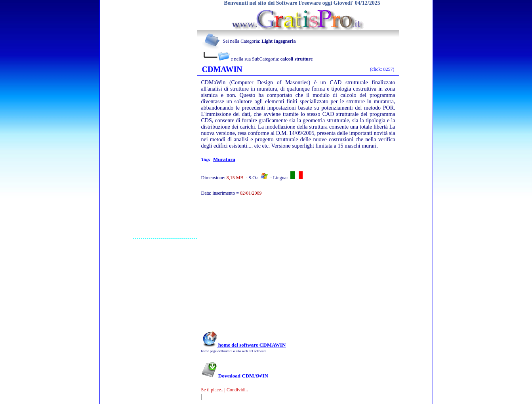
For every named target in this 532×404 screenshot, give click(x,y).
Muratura (224, 159)
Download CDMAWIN (235, 376)
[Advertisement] (165, 119)
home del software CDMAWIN (244, 345)
